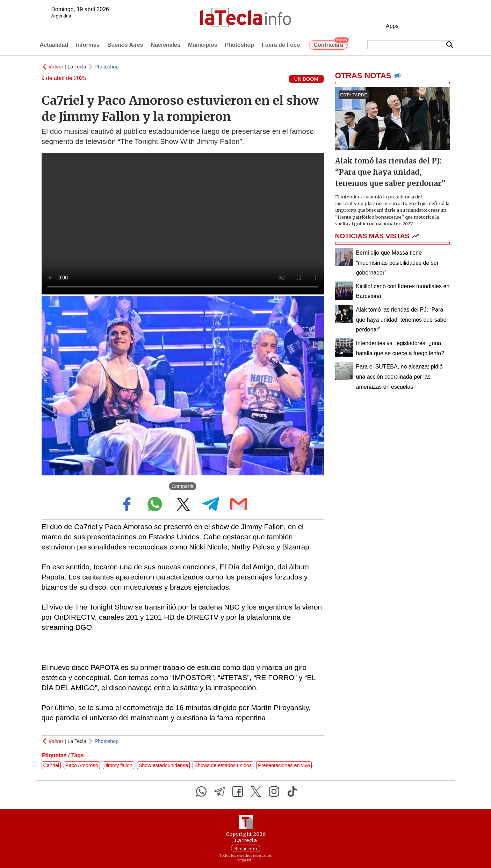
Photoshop (239, 45)
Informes (88, 45)
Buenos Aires (125, 45)
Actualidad (54, 45)
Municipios (203, 45)
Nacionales (165, 45)
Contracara (330, 44)
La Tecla (77, 67)
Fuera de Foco (281, 45)
